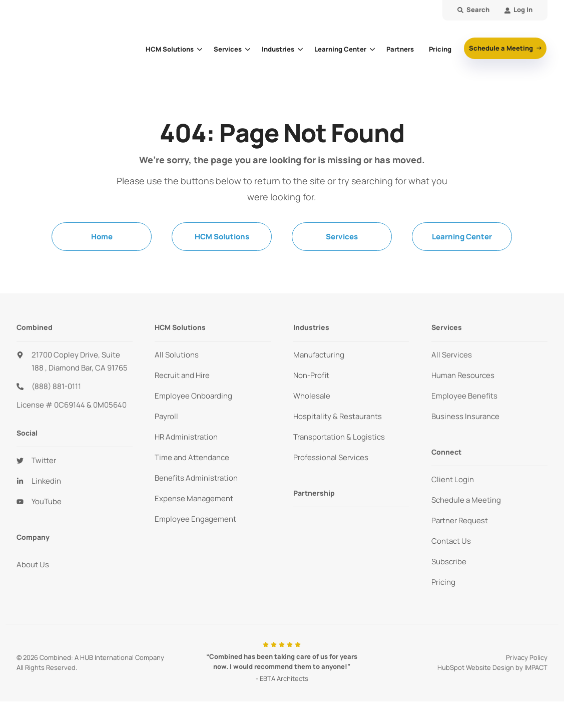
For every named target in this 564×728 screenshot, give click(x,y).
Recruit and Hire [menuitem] (182, 375)
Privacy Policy (527, 657)
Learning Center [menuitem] (462, 237)
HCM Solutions (170, 49)
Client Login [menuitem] (453, 479)
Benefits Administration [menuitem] (196, 478)
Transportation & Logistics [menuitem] (339, 437)
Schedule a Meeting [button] (502, 48)
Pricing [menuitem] (443, 582)
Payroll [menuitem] (166, 416)
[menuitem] (518, 10)
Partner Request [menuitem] (460, 520)
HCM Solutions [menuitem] (222, 237)
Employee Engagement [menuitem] (195, 519)
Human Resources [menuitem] (463, 375)
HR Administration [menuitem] (186, 437)
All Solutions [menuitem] (177, 355)
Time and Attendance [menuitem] (192, 457)
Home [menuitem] (102, 237)
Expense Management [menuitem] (194, 498)
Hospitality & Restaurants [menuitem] (338, 416)
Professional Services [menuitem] (331, 457)
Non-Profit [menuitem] (311, 375)
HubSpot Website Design (476, 667)
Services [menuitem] (342, 237)
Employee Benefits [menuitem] (464, 396)
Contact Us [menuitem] (451, 541)
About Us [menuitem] (33, 565)
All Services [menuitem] (452, 355)
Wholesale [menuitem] (312, 396)
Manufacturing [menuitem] (319, 355)
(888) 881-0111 (56, 386)
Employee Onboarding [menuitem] (193, 396)
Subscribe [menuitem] (449, 562)
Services (228, 49)
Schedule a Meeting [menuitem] (466, 500)
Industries (278, 49)
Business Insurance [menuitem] (465, 416)
